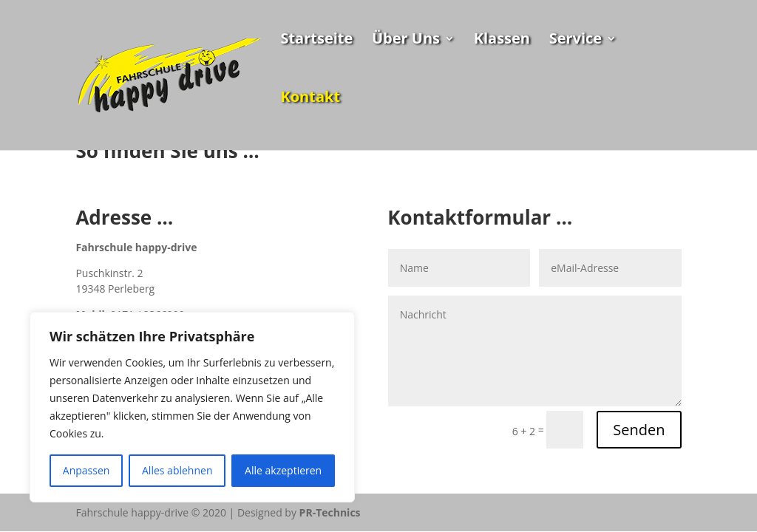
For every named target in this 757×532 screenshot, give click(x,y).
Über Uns (406, 41)
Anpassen (86, 470)
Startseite (316, 41)
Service (576, 41)
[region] (192, 407)
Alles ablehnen (177, 470)
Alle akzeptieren (283, 470)
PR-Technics (330, 512)
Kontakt (310, 99)
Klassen (502, 41)
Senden (639, 430)
